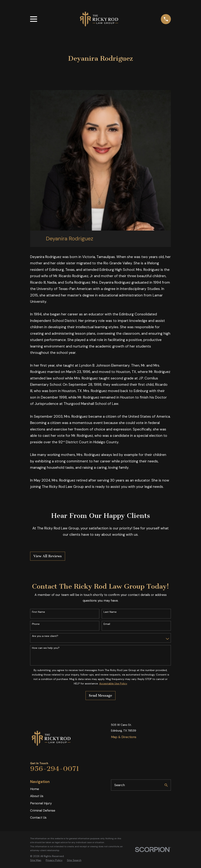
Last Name (110, 612)
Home (35, 789)
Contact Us (38, 818)
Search (120, 785)
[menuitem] (36, 860)
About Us (37, 796)
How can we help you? (46, 648)
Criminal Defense (43, 810)
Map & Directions (124, 737)
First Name (38, 612)
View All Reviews (48, 556)
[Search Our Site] (166, 785)
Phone (36, 624)
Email (107, 624)
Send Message (101, 696)
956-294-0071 (55, 769)
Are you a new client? (45, 636)
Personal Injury (41, 803)
